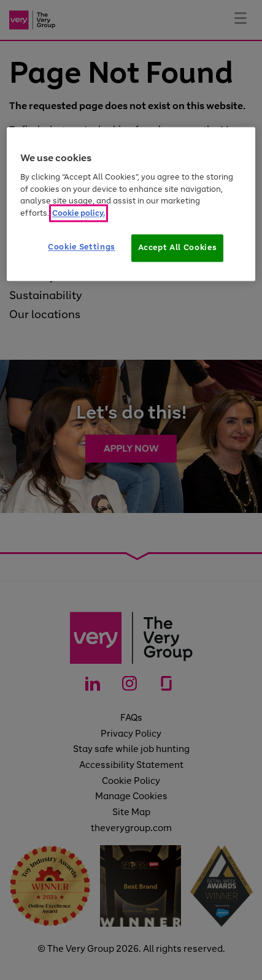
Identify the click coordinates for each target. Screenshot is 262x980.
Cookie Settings (82, 247)
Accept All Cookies (178, 248)
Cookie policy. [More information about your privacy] (79, 213)
